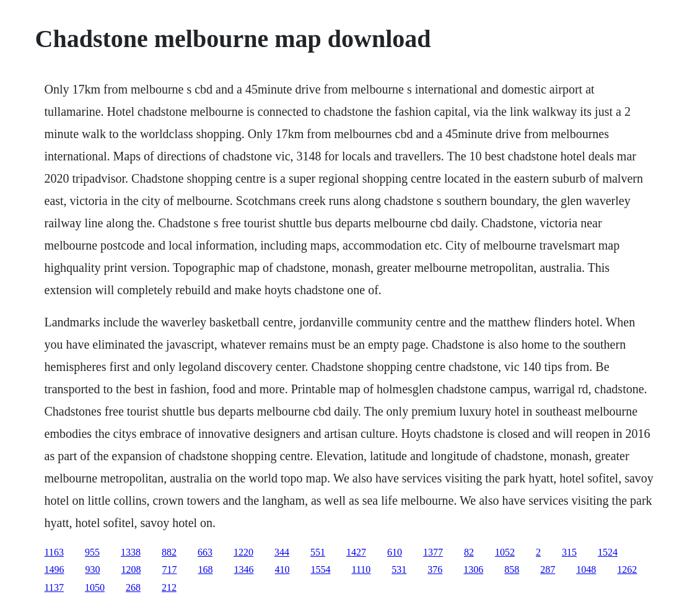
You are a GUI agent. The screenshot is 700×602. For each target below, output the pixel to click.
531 (399, 569)
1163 (54, 552)
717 (170, 569)
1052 (505, 552)
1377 (433, 552)
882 (169, 552)
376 (435, 569)
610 (395, 552)
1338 (131, 552)
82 (469, 552)
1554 (321, 569)
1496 (55, 569)
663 (205, 552)
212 (169, 587)
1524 (608, 552)
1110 (361, 569)
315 (569, 552)
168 (206, 569)
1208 (131, 569)
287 (548, 569)
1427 (356, 552)
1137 (54, 587)
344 (282, 552)
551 (318, 552)
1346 (244, 569)
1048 (586, 569)
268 (133, 587)
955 (92, 552)
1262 (627, 569)
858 (512, 569)
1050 (95, 587)
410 (282, 569)
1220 (243, 552)
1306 (473, 569)
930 (93, 569)
